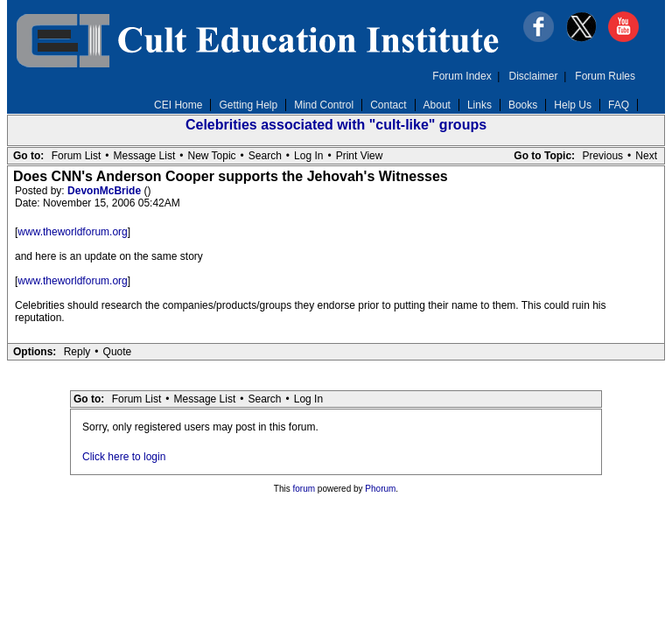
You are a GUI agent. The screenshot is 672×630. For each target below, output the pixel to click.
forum (304, 489)
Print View (360, 156)
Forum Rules (605, 76)
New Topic (211, 156)
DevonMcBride (105, 191)
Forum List (77, 156)
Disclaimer (534, 76)
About (437, 105)
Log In (308, 156)
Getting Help (248, 105)
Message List (145, 156)
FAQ (619, 105)
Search (265, 156)
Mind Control (324, 105)
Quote (118, 352)
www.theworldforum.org (72, 232)
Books (523, 105)
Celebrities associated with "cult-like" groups (336, 125)
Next (646, 156)
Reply (77, 352)
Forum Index (462, 76)
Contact (388, 105)
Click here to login (124, 457)
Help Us (573, 105)
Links (479, 105)
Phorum (380, 489)
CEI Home (178, 105)
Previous (602, 156)
